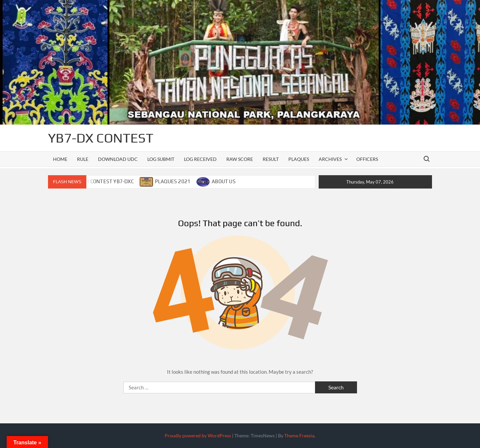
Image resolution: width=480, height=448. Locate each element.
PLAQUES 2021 (173, 181)
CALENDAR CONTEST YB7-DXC (99, 181)
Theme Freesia (299, 436)
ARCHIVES (330, 159)
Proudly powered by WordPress (198, 436)
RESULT (271, 159)
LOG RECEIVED (200, 159)
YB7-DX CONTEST (101, 138)
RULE (83, 159)
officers (367, 159)
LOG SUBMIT (161, 159)
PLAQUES (299, 159)
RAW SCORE (240, 159)
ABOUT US (224, 181)
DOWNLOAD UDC (118, 159)
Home (60, 159)
